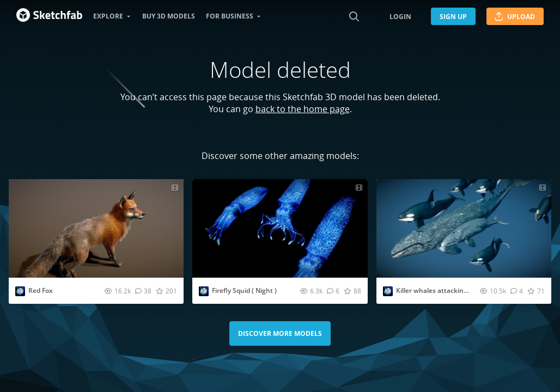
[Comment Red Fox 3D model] (143, 291)
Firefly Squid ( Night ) (244, 290)
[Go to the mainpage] (49, 16)
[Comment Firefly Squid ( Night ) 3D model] (333, 291)
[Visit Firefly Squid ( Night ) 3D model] (280, 228)
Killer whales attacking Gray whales (452, 290)
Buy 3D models (169, 16)
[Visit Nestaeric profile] (20, 291)
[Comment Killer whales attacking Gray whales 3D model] (517, 291)
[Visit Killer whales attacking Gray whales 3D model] (464, 228)
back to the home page (303, 109)
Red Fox (41, 290)
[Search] (354, 16)
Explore (108, 16)
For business (230, 16)
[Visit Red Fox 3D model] (96, 228)
